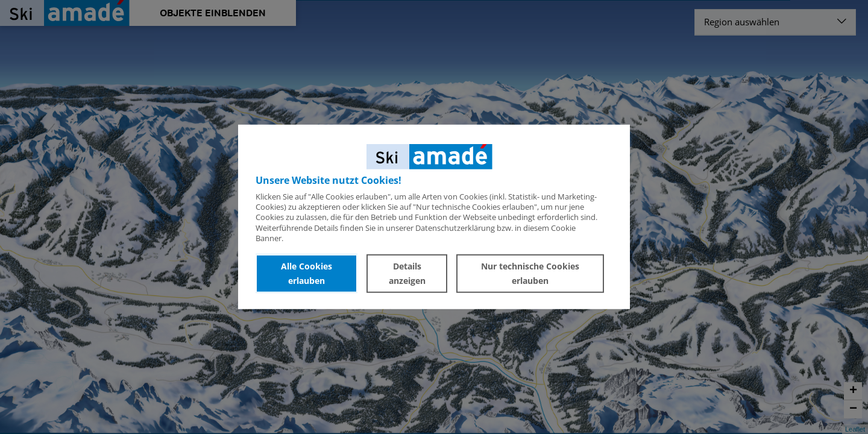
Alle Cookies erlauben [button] (307, 273)
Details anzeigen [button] (407, 273)
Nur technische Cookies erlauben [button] (530, 273)
